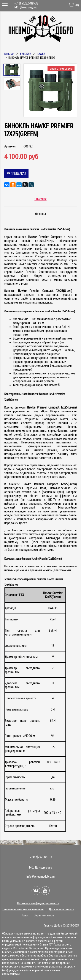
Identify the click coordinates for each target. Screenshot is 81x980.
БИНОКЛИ (26, 54)
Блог (25, 915)
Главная (9, 54)
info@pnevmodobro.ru (41, 877)
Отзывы (40, 214)
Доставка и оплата (62, 909)
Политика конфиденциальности (38, 903)
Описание (41, 199)
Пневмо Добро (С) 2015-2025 (61, 926)
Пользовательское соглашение (23, 909)
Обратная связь (44, 915)
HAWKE (41, 54)
